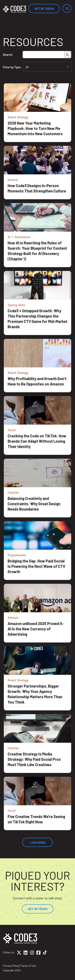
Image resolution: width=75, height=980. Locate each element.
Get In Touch (44, 8)
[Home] (14, 9)
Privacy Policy (11, 966)
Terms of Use (28, 966)
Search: (8, 55)
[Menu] (67, 8)
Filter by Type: (12, 67)
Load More (38, 842)
